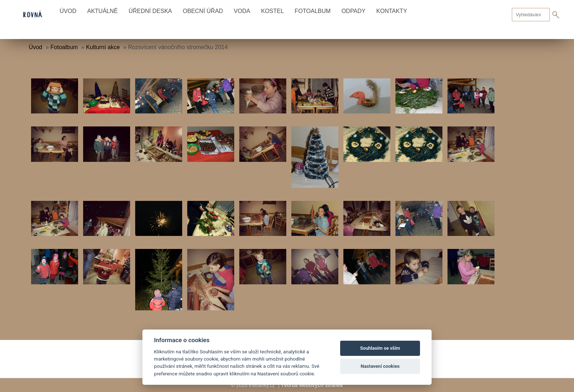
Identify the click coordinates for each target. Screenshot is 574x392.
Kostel (272, 11)
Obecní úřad (203, 11)
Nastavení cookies (380, 366)
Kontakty (392, 11)
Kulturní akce (103, 47)
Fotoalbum (312, 11)
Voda (242, 11)
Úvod (68, 11)
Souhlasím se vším (380, 348)
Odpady (354, 11)
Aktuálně (102, 11)
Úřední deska (150, 11)
